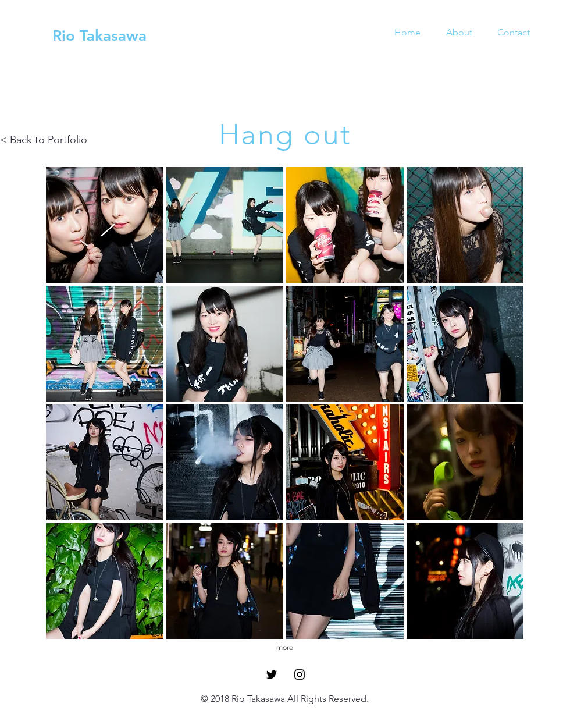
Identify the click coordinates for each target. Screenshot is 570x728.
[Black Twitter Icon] (272, 674)
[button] (105, 225)
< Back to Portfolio (44, 140)
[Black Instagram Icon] (300, 674)
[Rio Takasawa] (99, 36)
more (285, 648)
